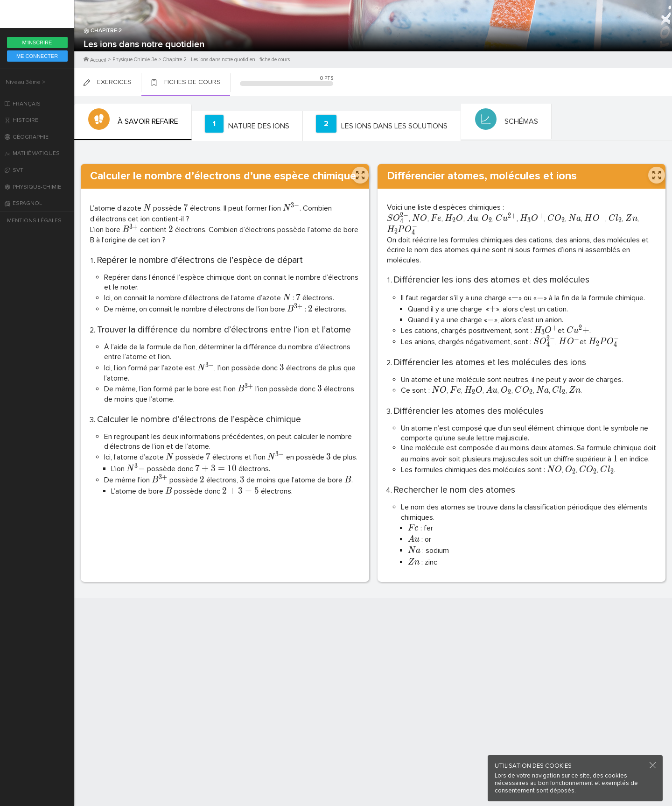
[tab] (132, 122)
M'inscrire (37, 42)
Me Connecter (37, 56)
